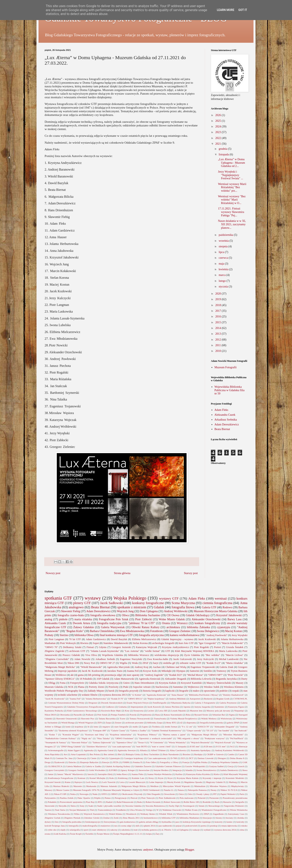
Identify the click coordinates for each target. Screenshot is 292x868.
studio (135, 727)
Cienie (93, 758)
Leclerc (151, 711)
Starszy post (191, 573)
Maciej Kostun (233, 631)
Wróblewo (61, 675)
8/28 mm (208, 746)
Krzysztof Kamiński (192, 683)
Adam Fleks (221, 410)
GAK (245, 762)
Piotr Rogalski (201, 647)
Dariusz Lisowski (206, 758)
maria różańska (83, 619)
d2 (181, 723)
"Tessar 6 (142, 742)
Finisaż (90, 647)
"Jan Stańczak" (241, 730)
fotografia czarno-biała (71, 615)
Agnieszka (89, 750)
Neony (214, 790)
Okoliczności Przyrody (132, 794)
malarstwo (106, 826)
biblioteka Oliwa (84, 635)
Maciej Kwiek (174, 782)
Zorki (116, 818)
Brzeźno (186, 754)
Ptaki (126, 687)
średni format (171, 727)
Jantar (51, 774)
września (224, 241)
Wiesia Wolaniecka (239, 810)
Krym (161, 778)
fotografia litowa (183, 607)
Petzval (134, 798)
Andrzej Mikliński (177, 699)
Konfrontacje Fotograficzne (61, 778)
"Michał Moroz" (195, 675)
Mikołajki (166, 671)
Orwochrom (169, 794)
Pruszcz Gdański (71, 655)
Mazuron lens (196, 711)
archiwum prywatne (134, 723)
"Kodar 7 (53, 735)
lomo (96, 727)
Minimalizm (200, 786)
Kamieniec (219, 707)
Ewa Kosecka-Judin (158, 659)
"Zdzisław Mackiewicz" (97, 746)
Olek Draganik (153, 794)
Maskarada (91, 786)
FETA (116, 762)
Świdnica (156, 727)
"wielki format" (152, 651)
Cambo (231, 754)
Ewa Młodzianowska (132, 631)
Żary (158, 834)
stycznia (224, 287)
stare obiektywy (99, 830)
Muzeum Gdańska (54, 687)
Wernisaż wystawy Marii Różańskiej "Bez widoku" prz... (232, 187)
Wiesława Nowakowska (59, 814)
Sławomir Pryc (88, 719)
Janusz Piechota (172, 707)
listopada (224, 154)
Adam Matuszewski (124, 679)
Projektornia (146, 715)
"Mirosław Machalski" (233, 735)
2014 (219, 328)
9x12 (232, 746)
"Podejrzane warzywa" (215, 738)
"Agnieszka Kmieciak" (156, 695)
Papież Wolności (228, 794)
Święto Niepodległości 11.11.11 (128, 834)
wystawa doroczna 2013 (114, 695)
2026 (219, 115)
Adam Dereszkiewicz (227, 424)
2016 (219, 317)
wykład (207, 830)
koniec (230, 822)
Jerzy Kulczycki (206, 659)
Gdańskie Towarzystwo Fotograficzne (84, 707)
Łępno (145, 727)
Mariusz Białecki (61, 786)
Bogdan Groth (223, 699)
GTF (168, 651)
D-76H (174, 758)
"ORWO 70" (51, 647)
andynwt (148, 850)
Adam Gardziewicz (96, 639)
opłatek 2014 (149, 826)
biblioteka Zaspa (155, 723)
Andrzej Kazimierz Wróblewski (229, 750)
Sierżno (64, 635)
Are (65, 754)
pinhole (63, 619)
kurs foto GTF (186, 643)
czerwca (224, 258)
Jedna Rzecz (122, 774)
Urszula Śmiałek (235, 647)
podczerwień (191, 826)
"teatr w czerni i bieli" (161, 746)
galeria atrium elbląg (149, 822)
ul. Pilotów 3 (167, 830)
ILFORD (113, 770)
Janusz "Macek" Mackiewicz (70, 774)
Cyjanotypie (114, 758)
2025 (219, 121)
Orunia (166, 623)
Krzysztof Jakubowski (229, 615)
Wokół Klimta (115, 814)
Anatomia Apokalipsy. (201, 750)
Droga (47, 762)
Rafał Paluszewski (125, 802)
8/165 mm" (195, 746)
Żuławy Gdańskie (84, 627)
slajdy (63, 830)
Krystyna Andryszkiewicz (175, 647)
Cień (103, 758)
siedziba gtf (169, 663)
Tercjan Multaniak (77, 810)
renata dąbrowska (229, 826)
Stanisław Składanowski (116, 643)
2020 (219, 294)
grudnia (223, 149)
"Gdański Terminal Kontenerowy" (166, 730)
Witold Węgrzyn (86, 723)
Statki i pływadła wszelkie (109, 806)
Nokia (73, 794)
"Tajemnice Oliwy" (124, 742)
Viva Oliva (91, 655)
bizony (219, 818)
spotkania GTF (58, 598)
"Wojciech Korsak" (223, 742)
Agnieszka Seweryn (127, 750)
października (226, 235)
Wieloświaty (226, 719)
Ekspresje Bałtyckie (89, 762)
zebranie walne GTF (191, 663)
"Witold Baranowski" (91, 667)
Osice (181, 794)
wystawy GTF (169, 598)
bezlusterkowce (151, 818)
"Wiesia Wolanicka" (177, 742)
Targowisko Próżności (234, 806)
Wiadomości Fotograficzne (214, 810)
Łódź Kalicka (60, 834)
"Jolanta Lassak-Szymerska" (105, 651)
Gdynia (103, 647)
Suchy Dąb (174, 806)
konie (68, 727)
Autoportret (195, 699)
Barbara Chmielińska (102, 631)
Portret (218, 647)
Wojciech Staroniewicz (94, 814)
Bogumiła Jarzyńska (226, 679)
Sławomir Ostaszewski (67, 719)
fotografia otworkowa (103, 615)
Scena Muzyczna (183, 603)
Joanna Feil (133, 671)
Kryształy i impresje (212, 778)
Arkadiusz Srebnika (226, 420)
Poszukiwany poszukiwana (235, 798)
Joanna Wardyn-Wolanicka (159, 774)
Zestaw (118, 723)
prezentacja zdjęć (113, 675)
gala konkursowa (127, 822)
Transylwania (160, 719)
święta (149, 834)
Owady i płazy (203, 794)
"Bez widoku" (213, 655)
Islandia (189, 770)
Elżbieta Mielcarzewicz (144, 639)
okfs (137, 826)
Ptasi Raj (90, 802)
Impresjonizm (137, 707)
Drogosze (93, 703)
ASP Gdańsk (103, 679)
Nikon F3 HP (60, 794)
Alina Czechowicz (178, 750)
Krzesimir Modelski (235, 778)
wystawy (93, 598)
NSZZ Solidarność (151, 790)
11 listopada (181, 746)
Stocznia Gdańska (133, 806)
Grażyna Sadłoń (216, 766)
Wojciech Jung (125, 611)
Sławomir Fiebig (71, 611)
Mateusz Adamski (109, 786)
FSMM (126, 762)
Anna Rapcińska (52, 754)
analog (48, 619)
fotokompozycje (93, 822)
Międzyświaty (238, 786)
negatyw (106, 727)
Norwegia (84, 794)
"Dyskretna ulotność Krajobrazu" (73, 730)
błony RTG (171, 723)
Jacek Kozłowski (207, 639)
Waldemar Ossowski (172, 810)
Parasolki (78, 715)
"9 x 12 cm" (187, 727)
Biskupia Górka (133, 754)
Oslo (190, 794)
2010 (219, 351)
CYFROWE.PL (240, 699)
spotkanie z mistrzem (132, 607)
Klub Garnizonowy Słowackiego (82, 711)
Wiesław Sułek (211, 687)
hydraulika (167, 822)
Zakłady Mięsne (96, 691)
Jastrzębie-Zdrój (105, 774)
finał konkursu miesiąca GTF (116, 635)
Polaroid (202, 798)
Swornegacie (189, 806)
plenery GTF (82, 603)
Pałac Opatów (84, 798)
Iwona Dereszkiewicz (207, 770)
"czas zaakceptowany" (121, 746)
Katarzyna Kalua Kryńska (198, 774)
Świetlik (89, 834)
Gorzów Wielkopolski (195, 766)
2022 (219, 138)
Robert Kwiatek (153, 802)
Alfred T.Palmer (158, 750)
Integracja (177, 770)
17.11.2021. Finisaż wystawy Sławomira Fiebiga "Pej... (231, 212)
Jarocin (91, 774)
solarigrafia (75, 830)
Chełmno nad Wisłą (176, 667)
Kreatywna (138, 711)
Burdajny (199, 754)
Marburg (233, 782)
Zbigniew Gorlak (52, 818)
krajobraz (79, 727)
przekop (214, 826)
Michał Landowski (229, 659)
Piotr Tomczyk (148, 798)
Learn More (225, 10)
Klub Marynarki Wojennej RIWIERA (195, 651)
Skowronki (50, 806)
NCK (71, 687)
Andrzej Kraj (141, 667)
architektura (173, 627)
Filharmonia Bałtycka (180, 703)
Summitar (178, 687)
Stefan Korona (140, 643)
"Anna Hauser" (177, 695)
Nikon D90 (73, 663)
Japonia (187, 707)
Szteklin (208, 671)
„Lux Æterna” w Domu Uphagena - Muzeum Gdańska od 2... (231, 163)
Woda (135, 663)
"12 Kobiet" (137, 695)
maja (222, 264)
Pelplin (98, 798)
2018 (219, 305)
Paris (242, 794)
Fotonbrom (157, 631)
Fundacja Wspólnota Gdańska (225, 762)
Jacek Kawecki (154, 707)
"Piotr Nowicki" (235, 675)
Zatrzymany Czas (236, 814)
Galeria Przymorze (228, 703)
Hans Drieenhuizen (144, 683)
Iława (245, 770)
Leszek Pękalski (179, 711)
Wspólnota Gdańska (113, 655)
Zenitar (106, 818)
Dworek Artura (82, 623)
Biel (120, 754)
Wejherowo (193, 687)
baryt (156, 663)
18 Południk (86, 679)
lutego (223, 281)
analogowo (76, 607)
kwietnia (224, 269)
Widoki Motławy (209, 719)
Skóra (73, 806)
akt (72, 675)
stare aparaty (133, 675)
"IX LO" (210, 730)
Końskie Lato (138, 778)
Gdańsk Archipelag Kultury (118, 766)
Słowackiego (214, 806)
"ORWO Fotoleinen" (124, 738)
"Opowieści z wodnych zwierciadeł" (155, 738)
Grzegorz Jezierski (121, 647)
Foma (63, 683)
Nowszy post (53, 573)
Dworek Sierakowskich (112, 703)
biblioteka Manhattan (189, 818)
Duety (244, 679)
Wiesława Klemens (234, 687)
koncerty (219, 822)
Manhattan (50, 643)
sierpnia (223, 246)
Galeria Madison (74, 766)
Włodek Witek (166, 814)
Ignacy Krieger (128, 770)
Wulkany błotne (148, 814)
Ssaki (91, 806)
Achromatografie (56, 750)
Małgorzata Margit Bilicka (134, 786)
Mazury (240, 683)
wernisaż (221, 598)
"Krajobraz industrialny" (121, 735)
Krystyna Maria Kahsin (188, 778)
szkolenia (126, 830)
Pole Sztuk (102, 715)
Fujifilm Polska (200, 762)
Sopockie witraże (142, 687)
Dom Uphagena (149, 611)
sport (86, 830)
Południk (52, 802)
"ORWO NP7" (215, 675)
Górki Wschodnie (97, 770)
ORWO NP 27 (107, 663)
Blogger (189, 850)
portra (203, 826)
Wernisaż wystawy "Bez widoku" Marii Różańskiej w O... (232, 200)
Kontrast (81, 778)
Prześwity (114, 687)
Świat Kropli (76, 834)
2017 (219, 311)
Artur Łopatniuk (78, 754)
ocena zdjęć (126, 826)
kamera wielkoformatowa (184, 635)
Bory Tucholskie (152, 754)
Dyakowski (59, 762)
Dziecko (72, 762)
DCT (191, 758)
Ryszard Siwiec (201, 715)
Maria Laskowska (228, 651)
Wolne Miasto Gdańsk (172, 619)
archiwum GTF (77, 651)
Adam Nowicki (82, 659)
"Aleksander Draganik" (224, 727)
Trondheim (121, 810)
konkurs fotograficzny (207, 623)
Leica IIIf (163, 711)
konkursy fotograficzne (148, 603)
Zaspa (108, 723)
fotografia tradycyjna (109, 623)
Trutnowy (221, 671)
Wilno (77, 814)
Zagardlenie (218, 814)
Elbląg (52, 683)
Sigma (232, 715)
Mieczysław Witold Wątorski (176, 786)
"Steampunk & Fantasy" (56, 742)
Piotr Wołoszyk (68, 643)
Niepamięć (239, 711)
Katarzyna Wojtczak (147, 647)
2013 (219, 334)
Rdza (188, 715)
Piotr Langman (56, 639)
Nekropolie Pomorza (197, 790)
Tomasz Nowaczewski (140, 719)
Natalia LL (169, 790)
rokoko (244, 826)
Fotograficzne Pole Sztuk (114, 619)
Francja (186, 762)
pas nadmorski (165, 826)
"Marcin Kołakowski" (232, 643)
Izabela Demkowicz (229, 770)
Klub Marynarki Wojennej (235, 774)
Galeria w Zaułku (93, 766)
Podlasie (90, 715)
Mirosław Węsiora (218, 786)
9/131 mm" (221, 746)
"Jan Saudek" (224, 730)
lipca (222, 252)
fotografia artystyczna (151, 635)
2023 (219, 132)
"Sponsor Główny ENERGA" (60, 679)
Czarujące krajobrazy (134, 758)
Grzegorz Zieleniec (180, 631)
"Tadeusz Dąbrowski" (102, 742)
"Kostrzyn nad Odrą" (94, 735)
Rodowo (227, 607)
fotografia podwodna (72, 822)
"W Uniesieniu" (157, 742)
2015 (219, 322)
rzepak (236, 691)
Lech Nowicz (92, 782)
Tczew (123, 719)
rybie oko (52, 830)
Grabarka (123, 707)
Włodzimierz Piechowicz (188, 814)
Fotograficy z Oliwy (169, 762)
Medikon (154, 786)
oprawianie (209, 691)
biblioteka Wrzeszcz (139, 655)
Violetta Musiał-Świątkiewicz (184, 719)
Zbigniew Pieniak (72, 818)
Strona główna (122, 573)
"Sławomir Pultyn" (79, 742)
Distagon (222, 758)
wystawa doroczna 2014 (225, 830)
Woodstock (131, 814)
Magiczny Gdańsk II (215, 782)
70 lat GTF (75, 639)
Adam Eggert (74, 750)
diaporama (191, 723)
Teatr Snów (60, 810)
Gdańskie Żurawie (143, 766)
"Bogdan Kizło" (75, 631)
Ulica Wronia (136, 810)
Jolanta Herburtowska (232, 639)
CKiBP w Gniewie (215, 754)
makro (196, 691)
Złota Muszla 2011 (131, 818)
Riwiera (84, 643)
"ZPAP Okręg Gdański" (71, 746)
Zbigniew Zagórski (55, 651)
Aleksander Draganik (175, 679)
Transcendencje (105, 810)
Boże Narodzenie (171, 754)
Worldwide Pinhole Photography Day (64, 691)
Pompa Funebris (118, 715)
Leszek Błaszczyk (137, 782)
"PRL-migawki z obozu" (188, 738)
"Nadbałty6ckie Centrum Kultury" (61, 738)
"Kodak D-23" (213, 663)
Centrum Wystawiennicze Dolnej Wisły (66, 703)
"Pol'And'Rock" (237, 738)
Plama (81, 687)
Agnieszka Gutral (105, 750)
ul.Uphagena (183, 830)
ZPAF (145, 663)
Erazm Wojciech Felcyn (137, 703)
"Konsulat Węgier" (71, 735)
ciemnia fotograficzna (217, 603)
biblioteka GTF (169, 818)
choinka (241, 818)
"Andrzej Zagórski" (154, 675)
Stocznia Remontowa (155, 806)
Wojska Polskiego (130, 598)
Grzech (241, 766)
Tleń (92, 810)
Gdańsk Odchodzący (198, 615)
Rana (158, 715)
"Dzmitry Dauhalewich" (233, 695)
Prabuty (49, 635)
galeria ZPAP (233, 723)
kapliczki (170, 691)
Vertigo (149, 810)
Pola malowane (187, 798)
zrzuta (47, 834)
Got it (243, 10)
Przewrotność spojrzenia (71, 802)
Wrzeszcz (182, 623)
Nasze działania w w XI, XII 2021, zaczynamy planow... (232, 224)
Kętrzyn (78, 782)
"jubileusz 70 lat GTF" (142, 623)
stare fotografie (121, 727)
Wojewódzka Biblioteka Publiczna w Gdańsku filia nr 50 (230, 390)
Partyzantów (50, 798)
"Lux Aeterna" (132, 651)
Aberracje (243, 746)
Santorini (194, 671)
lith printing (94, 675)
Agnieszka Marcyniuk (118, 667)
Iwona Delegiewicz (208, 631)
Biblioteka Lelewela (201, 679)
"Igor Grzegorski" (207, 643)
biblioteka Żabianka (199, 627)
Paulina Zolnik (67, 798)
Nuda (95, 794)
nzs (116, 826)
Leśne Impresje (156, 782)
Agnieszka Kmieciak (149, 679)
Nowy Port (89, 663)
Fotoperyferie (77, 683)
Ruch (217, 802)
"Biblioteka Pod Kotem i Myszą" (203, 695)
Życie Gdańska (192, 655)
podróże (224, 691)
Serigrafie (240, 802)
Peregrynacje (121, 798)
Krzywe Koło (150, 671)
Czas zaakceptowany (157, 758)
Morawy (48, 790)
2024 (219, 127)
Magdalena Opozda (193, 782)
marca (222, 275)
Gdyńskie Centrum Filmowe (168, 766)
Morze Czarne (63, 790)
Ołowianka (65, 715)
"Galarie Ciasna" (118, 730)
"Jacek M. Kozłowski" (55, 699)
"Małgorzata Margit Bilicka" (204, 735)
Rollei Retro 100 (191, 802)
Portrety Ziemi (96, 687)
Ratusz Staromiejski (173, 715)
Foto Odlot (151, 762)
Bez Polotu (95, 754)
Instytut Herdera (161, 770)
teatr (136, 830)
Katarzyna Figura (236, 707)
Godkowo (110, 707)
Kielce (217, 774)
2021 (219, 144)
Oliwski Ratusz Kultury (145, 627)
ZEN (100, 723)
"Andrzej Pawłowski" (216, 635)
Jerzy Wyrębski (239, 635)
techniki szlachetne (68, 695)
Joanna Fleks (137, 774)
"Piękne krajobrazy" (156, 699)
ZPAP (206, 814)
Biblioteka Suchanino (148, 615)
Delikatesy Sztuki (72, 647)
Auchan (157, 667)
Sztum (201, 806)
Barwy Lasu (235, 619)
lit (89, 727)
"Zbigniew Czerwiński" (57, 659)
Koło (112, 778)
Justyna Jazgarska (202, 707)
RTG (100, 802)
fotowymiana (110, 822)
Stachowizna (162, 687)
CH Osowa (173, 615)
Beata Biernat (222, 429)
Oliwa (125, 615)
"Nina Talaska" (103, 738)
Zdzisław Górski (92, 818)
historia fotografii (152, 691)
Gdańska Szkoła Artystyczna (104, 683)
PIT (215, 794)
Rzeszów (227, 802)
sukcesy (114, 830)
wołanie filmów (90, 695)
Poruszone (214, 798)
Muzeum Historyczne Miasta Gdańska (215, 611)
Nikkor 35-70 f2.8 (229, 790)
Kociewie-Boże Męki (111, 711)
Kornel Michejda (97, 778)
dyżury (48, 822)
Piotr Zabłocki (144, 619)
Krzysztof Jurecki (53, 782)
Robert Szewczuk (172, 802)
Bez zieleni (109, 754)
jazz (177, 822)
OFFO (104, 794)
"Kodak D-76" (117, 699)
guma (81, 675)
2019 (219, 299)
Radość (109, 802)
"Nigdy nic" (86, 738)
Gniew (127, 683)
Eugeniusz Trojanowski (203, 667)
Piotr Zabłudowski (167, 798)
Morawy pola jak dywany (218, 711)
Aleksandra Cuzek (225, 415)
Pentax (108, 798)
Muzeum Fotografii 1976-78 (86, 790)
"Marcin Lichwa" (234, 655)
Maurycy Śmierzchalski (219, 683)
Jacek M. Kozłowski (92, 671)
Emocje (106, 762)
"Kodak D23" (175, 675)
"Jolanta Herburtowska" (96, 699)
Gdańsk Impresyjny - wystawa (177, 639)
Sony (82, 806)
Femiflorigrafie (160, 703)
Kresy (151, 778)
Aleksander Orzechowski (206, 619)
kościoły (240, 822)
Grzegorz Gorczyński (54, 770)
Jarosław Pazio (115, 671)
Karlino (179, 774)
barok (111, 691)
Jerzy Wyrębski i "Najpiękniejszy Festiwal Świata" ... (231, 175)
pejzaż (179, 826)
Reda (140, 802)
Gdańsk (159, 607)
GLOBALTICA (55, 766)
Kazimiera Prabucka (54, 711)
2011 (218, 345)
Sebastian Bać (219, 715)
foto (57, 822)
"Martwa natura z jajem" (174, 735)
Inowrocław (144, 770)
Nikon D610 (50, 715)
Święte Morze (103, 834)
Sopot (96, 643)
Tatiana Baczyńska (107, 719)
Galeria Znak (226, 667)
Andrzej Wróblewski (176, 611)
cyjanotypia (224, 627)
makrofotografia (90, 826)
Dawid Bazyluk (119, 639)
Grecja (231, 766)
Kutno (68, 782)
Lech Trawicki (109, 782)
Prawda (133, 715)
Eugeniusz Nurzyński (131, 659)
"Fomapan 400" (99, 730)
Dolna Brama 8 (237, 758)
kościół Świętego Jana (55, 826)
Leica (122, 782)
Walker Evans (191, 810)
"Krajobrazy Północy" (147, 735)
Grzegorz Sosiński (77, 770)
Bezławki (208, 699)
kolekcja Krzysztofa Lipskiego (197, 822)
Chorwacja (82, 758)
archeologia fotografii (163, 643)
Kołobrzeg (123, 778)
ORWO (114, 794)
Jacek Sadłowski (112, 603)
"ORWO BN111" (135, 699)
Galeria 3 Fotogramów (205, 703)
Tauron (48, 810)
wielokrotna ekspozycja (167, 655)
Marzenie (78, 786)
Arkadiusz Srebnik (105, 659)
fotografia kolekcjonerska (211, 723)
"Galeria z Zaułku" (138, 730)
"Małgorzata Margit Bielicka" (60, 667)
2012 (219, 340)
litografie (184, 691)
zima (242, 830)
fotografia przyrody (129, 691)
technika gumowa (150, 830)
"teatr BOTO (142, 746)
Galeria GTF (209, 607)
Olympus (181, 671)
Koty (127, 711)
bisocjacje (207, 818)
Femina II (137, 762)
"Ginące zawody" (194, 730)
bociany (229, 818)
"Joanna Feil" (75, 699)
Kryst (170, 778)
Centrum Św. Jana (64, 758)
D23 (183, 758)
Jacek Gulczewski (183, 659)
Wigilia (123, 663)
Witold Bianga (68, 723)
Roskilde (207, 802)
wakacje (196, 830)
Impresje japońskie (68, 671)
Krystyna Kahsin (168, 683)
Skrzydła (63, 806)
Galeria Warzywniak (113, 627)
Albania (143, 750)
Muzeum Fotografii (226, 367)
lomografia (74, 826)
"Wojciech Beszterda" (200, 742)
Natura (181, 790)
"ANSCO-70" (203, 727)
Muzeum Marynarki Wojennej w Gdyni (121, 790)
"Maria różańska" (235, 663)
